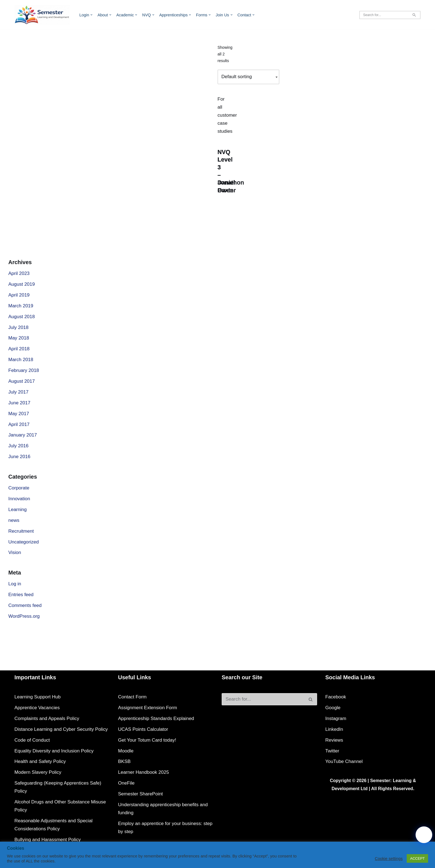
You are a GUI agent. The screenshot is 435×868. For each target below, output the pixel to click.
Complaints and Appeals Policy (47, 718)
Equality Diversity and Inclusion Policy (54, 751)
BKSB (124, 761)
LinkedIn (334, 729)
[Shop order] (248, 77)
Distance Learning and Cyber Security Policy (61, 729)
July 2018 (18, 327)
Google (333, 708)
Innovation (19, 499)
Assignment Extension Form (148, 708)
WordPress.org (24, 616)
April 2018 (19, 349)
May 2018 (19, 338)
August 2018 (22, 317)
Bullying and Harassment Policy (48, 840)
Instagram (336, 718)
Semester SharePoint (141, 794)
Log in (15, 584)
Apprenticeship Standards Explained (156, 718)
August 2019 (22, 284)
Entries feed (21, 595)
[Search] (384, 15)
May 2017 (19, 414)
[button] (91, 15)
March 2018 (21, 360)
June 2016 (19, 457)
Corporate (19, 488)
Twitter (332, 751)
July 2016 (18, 446)
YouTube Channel (344, 761)
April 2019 (19, 295)
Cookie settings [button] (389, 859)
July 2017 (18, 392)
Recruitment (21, 531)
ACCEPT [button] (417, 858)
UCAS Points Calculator (143, 729)
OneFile (127, 783)
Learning (17, 510)
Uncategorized (24, 542)
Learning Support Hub (37, 697)
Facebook (336, 697)
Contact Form (132, 697)
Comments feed (25, 605)
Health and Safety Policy (40, 761)
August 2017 (22, 381)
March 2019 (21, 306)
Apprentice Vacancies (37, 708)
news (14, 520)
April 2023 (19, 273)
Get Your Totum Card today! (147, 740)
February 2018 (24, 370)
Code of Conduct (32, 740)
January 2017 (23, 435)
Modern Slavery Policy (38, 772)
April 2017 (19, 424)
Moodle (126, 751)
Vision (15, 552)
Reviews (334, 740)
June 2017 (19, 403)
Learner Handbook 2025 (144, 772)
